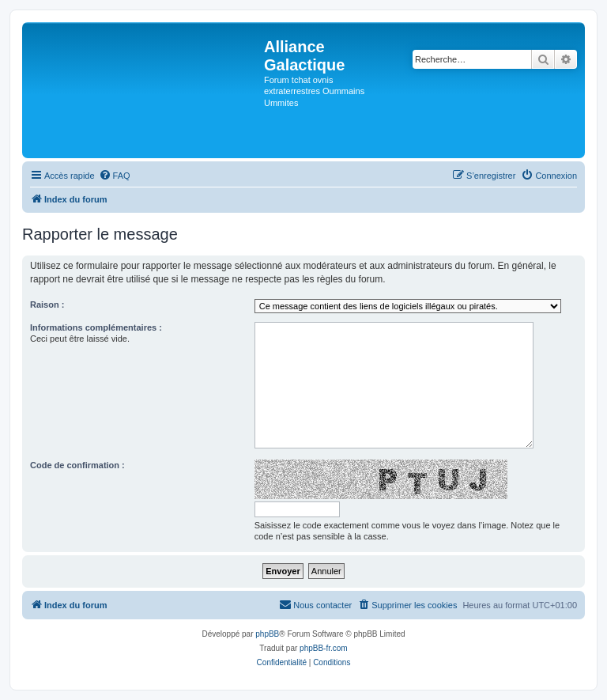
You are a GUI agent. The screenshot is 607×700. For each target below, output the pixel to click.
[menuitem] (115, 176)
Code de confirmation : (77, 465)
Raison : (47, 305)
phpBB (267, 634)
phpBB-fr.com (324, 648)
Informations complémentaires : (96, 327)
